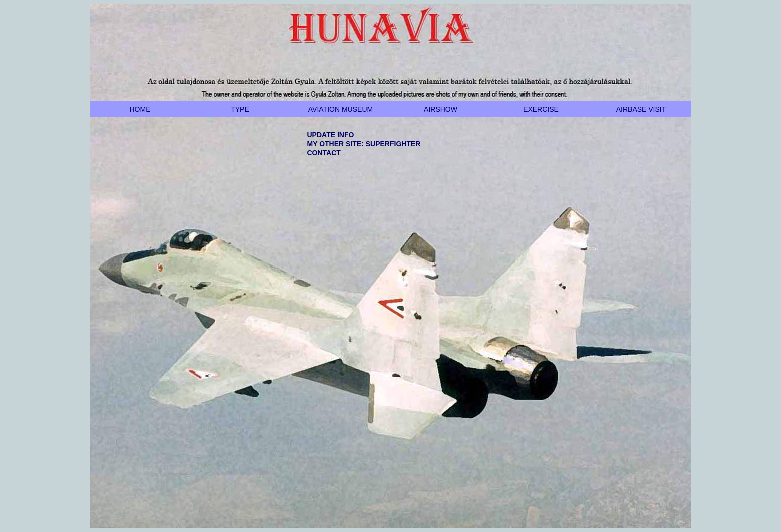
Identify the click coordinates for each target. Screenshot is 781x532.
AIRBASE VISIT (641, 109)
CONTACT (324, 153)
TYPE (240, 109)
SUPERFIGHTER (393, 144)
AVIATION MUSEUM (340, 109)
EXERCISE (541, 109)
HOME (140, 109)
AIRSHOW (441, 109)
